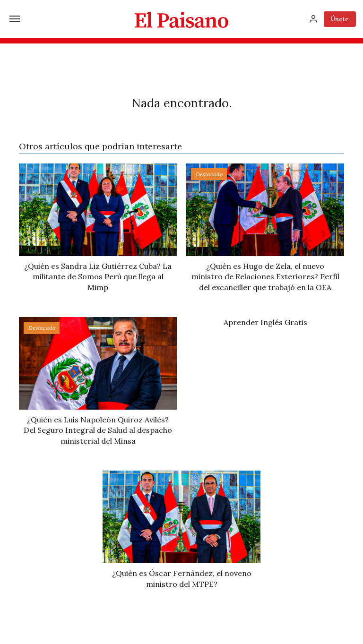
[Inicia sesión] (313, 19)
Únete (340, 19)
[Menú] (15, 19)
